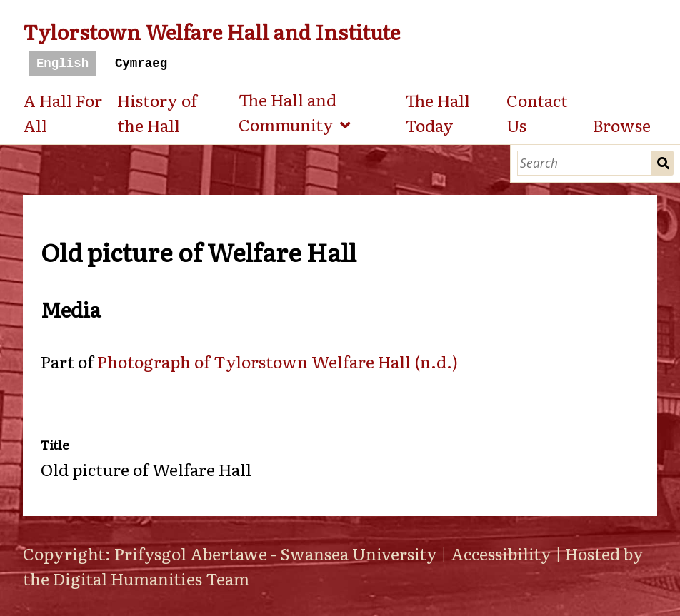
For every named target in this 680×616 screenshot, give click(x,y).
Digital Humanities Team (151, 578)
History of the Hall (157, 112)
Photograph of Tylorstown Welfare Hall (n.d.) (277, 361)
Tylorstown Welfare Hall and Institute (211, 31)
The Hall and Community (287, 112)
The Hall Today (437, 112)
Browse (622, 125)
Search (663, 163)
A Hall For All (62, 112)
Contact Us (537, 112)
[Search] (585, 163)
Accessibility (501, 553)
